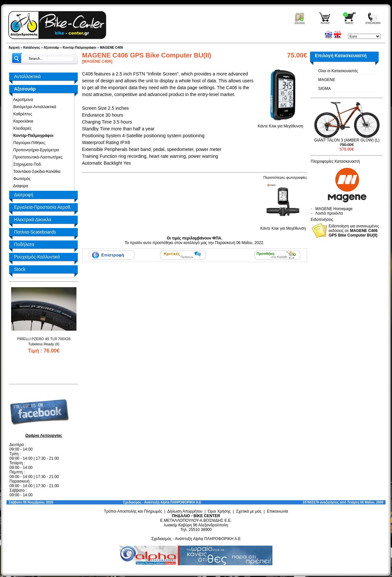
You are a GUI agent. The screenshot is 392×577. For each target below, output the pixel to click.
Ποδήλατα (24, 244)
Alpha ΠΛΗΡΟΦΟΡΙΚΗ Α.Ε (181, 502)
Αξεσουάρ (52, 48)
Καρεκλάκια (22, 121)
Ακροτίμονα (22, 100)
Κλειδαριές (21, 128)
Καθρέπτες (22, 114)
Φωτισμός (21, 179)
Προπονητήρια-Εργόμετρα (35, 150)
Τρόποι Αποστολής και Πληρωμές (133, 511)
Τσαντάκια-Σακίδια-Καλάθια (36, 172)
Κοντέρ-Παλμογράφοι (79, 48)
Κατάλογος (32, 48)
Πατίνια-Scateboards (35, 232)
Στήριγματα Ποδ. (26, 164)
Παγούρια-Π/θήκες (28, 143)
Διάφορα (20, 186)
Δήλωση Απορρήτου (185, 511)
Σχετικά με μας (249, 511)
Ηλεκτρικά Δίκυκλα (33, 220)
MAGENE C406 (112, 48)
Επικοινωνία (278, 511)
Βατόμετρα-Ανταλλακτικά (34, 107)
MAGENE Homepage (334, 209)
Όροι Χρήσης (219, 511)
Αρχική (14, 48)
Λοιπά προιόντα (329, 213)
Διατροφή (24, 195)
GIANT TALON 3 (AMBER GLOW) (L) (347, 140)
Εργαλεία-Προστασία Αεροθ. (43, 207)
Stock (20, 269)
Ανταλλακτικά (27, 76)
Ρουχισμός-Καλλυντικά (37, 257)
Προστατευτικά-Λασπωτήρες (37, 157)
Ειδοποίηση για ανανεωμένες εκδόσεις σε (354, 231)
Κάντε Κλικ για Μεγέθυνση (280, 124)
